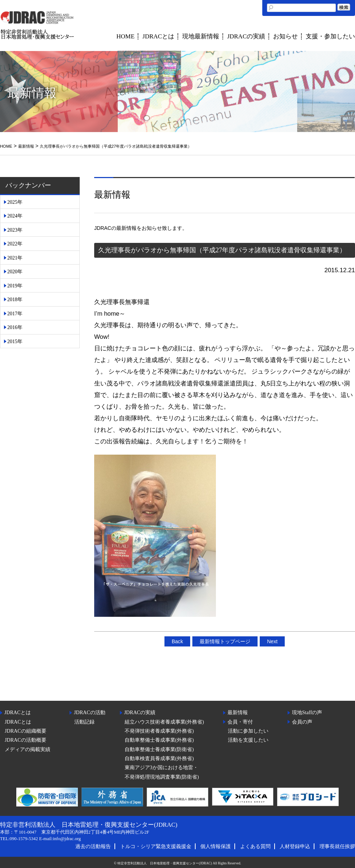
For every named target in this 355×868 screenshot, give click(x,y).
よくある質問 (255, 846)
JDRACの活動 (90, 712)
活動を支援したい (248, 740)
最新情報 (26, 146)
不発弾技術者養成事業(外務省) (159, 731)
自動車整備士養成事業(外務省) (159, 740)
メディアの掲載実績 (28, 749)
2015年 (15, 341)
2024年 (15, 216)
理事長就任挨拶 (337, 846)
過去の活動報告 (93, 846)
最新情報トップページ (225, 641)
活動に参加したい (248, 731)
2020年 (15, 271)
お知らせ (285, 36)
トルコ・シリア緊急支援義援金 (156, 846)
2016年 (15, 327)
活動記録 (84, 722)
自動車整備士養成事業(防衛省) (159, 749)
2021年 (15, 258)
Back (177, 641)
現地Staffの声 (307, 712)
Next (272, 641)
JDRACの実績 (246, 36)
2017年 (15, 313)
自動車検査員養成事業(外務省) (159, 758)
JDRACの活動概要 (26, 740)
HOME (125, 36)
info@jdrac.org (67, 839)
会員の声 (302, 722)
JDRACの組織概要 (26, 731)
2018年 (15, 299)
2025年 (15, 202)
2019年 (15, 286)
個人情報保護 (216, 846)
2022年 (15, 244)
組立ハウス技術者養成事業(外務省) (164, 722)
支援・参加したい (330, 36)
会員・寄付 (240, 722)
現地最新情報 (201, 36)
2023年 (15, 230)
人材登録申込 (295, 846)
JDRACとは (158, 36)
